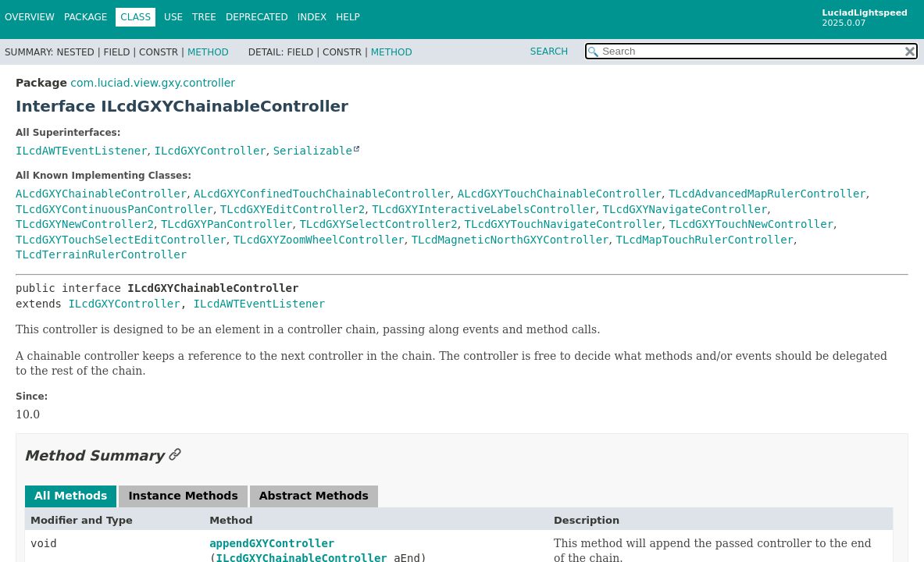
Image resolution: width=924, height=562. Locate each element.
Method (208, 52)
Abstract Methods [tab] (314, 496)
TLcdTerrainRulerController (101, 254)
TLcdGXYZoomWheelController (319, 240)
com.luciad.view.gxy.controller (153, 83)
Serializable (313, 151)
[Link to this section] (175, 455)
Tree (204, 17)
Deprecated (257, 17)
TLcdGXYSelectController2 (378, 224)
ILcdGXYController (210, 151)
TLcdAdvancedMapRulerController (767, 194)
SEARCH (549, 52)
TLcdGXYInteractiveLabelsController (484, 209)
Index (312, 17)
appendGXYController (272, 543)
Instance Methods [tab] (183, 496)
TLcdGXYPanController (227, 224)
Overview (30, 17)
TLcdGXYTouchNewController (751, 224)
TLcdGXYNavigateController (685, 209)
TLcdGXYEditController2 (293, 209)
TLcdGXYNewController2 (85, 224)
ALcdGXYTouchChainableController (560, 194)
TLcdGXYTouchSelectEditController (121, 240)
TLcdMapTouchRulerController (705, 240)
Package (86, 17)
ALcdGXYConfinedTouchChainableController (322, 194)
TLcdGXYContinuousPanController (114, 209)
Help (348, 17)
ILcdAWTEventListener (82, 151)
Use (173, 17)
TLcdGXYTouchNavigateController (564, 224)
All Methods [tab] (71, 496)
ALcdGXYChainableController (101, 194)
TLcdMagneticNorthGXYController (510, 240)
